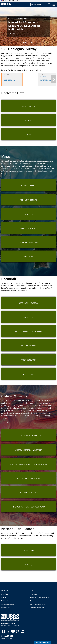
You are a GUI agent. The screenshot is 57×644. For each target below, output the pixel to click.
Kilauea (6, 77)
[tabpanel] (28, 26)
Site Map (4, 598)
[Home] (6, 6)
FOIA (31, 591)
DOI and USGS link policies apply (40, 598)
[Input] (41, 4)
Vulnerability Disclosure (8, 604)
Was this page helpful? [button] (42, 642)
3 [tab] (28, 43)
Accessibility (5, 591)
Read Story (13, 34)
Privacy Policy (34, 594)
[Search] (49, 4)
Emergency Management (37, 608)
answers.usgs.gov (6, 639)
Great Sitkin (44, 77)
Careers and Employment (37, 604)
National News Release (17, 18)
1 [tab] (24, 43)
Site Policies (5, 594)
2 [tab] (26, 43)
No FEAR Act (5, 601)
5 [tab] (33, 43)
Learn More (6, 423)
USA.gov (32, 601)
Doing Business (6, 608)
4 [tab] (31, 43)
